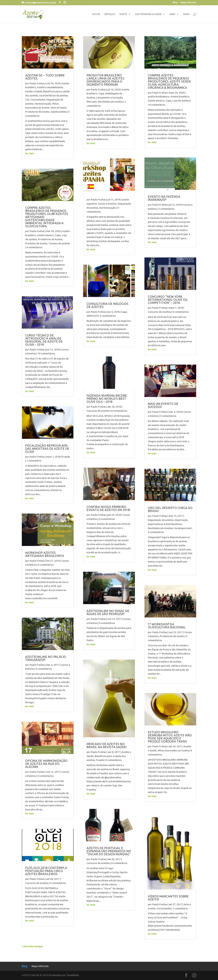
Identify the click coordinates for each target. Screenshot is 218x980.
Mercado (92, 102)
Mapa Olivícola (188, 3)
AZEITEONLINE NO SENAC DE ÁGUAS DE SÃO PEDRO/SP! (108, 612)
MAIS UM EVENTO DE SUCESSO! (163, 405)
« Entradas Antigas (32, 946)
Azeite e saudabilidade (50, 87)
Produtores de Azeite (37, 112)
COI (27, 100)
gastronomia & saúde (148, 14)
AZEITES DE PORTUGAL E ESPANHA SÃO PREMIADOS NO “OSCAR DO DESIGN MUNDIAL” (109, 851)
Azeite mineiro (45, 235)
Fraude (66, 457)
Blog (175, 3)
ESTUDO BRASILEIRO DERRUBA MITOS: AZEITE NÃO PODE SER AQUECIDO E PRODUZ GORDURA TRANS (170, 737)
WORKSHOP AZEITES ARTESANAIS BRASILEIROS (45, 554)
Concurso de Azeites (37, 883)
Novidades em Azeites (110, 102)
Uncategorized (182, 528)
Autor (96, 14)
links (172, 14)
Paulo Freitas (37, 83)
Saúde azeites (59, 112)
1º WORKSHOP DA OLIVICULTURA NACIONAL (167, 626)
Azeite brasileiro (180, 97)
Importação (181, 520)
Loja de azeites (181, 101)
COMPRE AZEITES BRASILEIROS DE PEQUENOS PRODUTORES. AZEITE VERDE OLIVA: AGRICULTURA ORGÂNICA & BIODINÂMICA (169, 81)
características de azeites (53, 96)
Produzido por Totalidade (64, 975)
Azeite (123, 14)
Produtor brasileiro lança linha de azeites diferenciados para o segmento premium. (105, 80)
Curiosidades (38, 100)
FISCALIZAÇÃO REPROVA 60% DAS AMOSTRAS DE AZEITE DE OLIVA (47, 449)
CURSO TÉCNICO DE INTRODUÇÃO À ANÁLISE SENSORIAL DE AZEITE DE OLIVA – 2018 (44, 340)
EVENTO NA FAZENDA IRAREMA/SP (164, 198)
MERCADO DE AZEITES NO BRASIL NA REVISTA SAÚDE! (107, 745)
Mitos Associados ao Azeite (173, 751)
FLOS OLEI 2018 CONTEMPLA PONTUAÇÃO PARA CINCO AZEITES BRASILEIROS (46, 871)
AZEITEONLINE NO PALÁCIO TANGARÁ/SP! (46, 658)
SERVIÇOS (92, 316)
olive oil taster (58, 108)
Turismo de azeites (59, 243)
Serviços (110, 14)
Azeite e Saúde (34, 91)
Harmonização (43, 104)
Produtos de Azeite (36, 243)
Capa (58, 235)
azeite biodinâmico (159, 97)
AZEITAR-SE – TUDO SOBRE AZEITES (45, 77)
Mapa (186, 14)
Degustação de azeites (161, 520)
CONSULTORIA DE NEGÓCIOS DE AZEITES (107, 305)
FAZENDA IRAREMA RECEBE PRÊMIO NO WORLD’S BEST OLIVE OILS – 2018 (107, 399)
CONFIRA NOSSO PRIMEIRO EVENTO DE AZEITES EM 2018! (108, 508)
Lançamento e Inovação (110, 98)
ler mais (30, 153)
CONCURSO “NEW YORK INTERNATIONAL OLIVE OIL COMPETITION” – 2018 (168, 300)
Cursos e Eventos (107, 204)
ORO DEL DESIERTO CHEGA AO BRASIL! (170, 509)
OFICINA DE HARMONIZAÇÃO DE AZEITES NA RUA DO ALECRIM (46, 764)
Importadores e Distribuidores (165, 524)
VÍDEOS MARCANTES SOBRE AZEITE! (168, 898)
